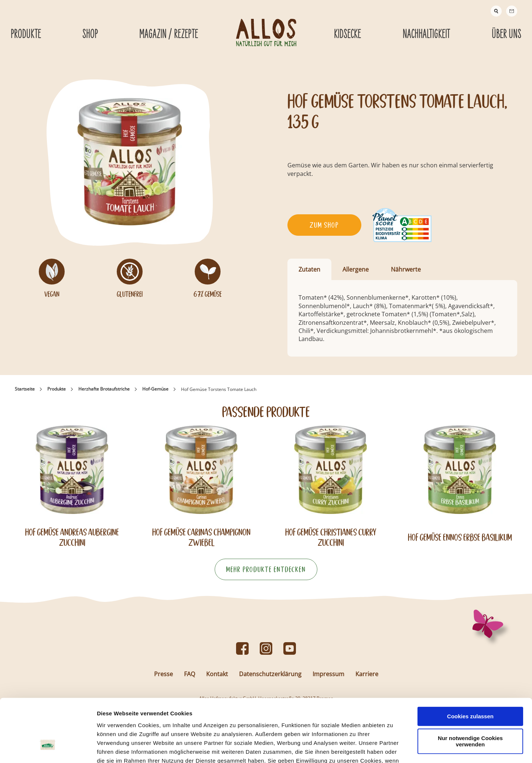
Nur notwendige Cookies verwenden (470, 691)
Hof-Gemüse (155, 389)
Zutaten (309, 269)
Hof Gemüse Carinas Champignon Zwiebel (201, 537)
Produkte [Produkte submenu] (26, 34)
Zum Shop (324, 225)
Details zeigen (393, 748)
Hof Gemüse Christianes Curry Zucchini (331, 537)
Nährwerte (406, 269)
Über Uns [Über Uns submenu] (507, 34)
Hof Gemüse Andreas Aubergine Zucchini (72, 537)
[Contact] (512, 11)
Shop (90, 34)
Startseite (25, 389)
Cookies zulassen (470, 666)
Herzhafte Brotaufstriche (104, 389)
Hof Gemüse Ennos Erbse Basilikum (460, 537)
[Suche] (496, 11)
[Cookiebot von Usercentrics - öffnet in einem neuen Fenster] (48, 749)
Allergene (356, 269)
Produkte (57, 389)
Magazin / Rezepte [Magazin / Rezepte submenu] (169, 34)
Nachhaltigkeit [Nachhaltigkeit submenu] (426, 34)
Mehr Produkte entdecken (266, 569)
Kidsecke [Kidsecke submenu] (347, 34)
